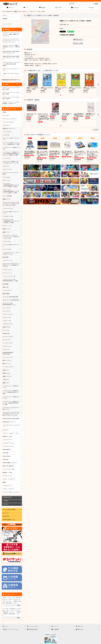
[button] (91, 8)
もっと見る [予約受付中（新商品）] (95, 130)
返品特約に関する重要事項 (67, 35)
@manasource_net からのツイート (11, 80)
